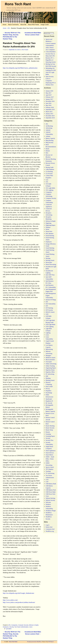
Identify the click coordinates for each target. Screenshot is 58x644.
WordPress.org (50, 533)
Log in (47, 527)
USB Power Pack (50, 496)
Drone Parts (49, 234)
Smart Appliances (51, 453)
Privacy (48, 391)
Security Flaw (50, 442)
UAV (47, 484)
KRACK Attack (50, 314)
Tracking (48, 473)
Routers (48, 434)
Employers (6, 627)
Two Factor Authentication (21, 627)
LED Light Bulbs (50, 327)
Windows (48, 506)
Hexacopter (49, 264)
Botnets (48, 153)
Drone (47, 231)
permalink (9, 629)
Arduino (48, 138)
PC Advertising (50, 376)
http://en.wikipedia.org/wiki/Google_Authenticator (19, 593)
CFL (47, 184)
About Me (23, 25)
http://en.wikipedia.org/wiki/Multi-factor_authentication (20, 68)
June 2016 (48, 105)
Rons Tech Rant (18, 4)
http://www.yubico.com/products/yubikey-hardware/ (19, 602)
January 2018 (49, 93)
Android (48, 132)
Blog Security (49, 145)
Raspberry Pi (49, 403)
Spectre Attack (50, 469)
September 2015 (50, 112)
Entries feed (49, 529)
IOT (47, 308)
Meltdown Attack (50, 360)
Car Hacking (49, 174)
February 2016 (50, 109)
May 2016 (48, 107)
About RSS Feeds (33, 25)
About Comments (13, 25)
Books (47, 151)
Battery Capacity (50, 140)
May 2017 (48, 95)
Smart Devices (50, 455)
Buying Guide (50, 169)
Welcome (48, 504)
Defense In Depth (34, 625)
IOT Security (49, 312)
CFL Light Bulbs (50, 190)
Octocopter (49, 364)
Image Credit (45, 25)
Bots (47, 155)
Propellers (48, 393)
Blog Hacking (50, 142)
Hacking (48, 260)
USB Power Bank (51, 494)
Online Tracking (50, 368)
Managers (48, 358)
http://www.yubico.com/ (10, 600)
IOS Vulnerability (51, 306)
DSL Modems (50, 236)
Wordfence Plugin (51, 513)
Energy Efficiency (51, 246)
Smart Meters (49, 457)
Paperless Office (50, 374)
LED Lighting (50, 329)
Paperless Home (50, 372)
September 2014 (50, 120)
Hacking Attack (50, 262)
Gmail (47, 248)
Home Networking (51, 267)
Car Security (49, 176)
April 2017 (49, 97)
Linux (47, 337)
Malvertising (49, 351)
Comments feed (50, 531)
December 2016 (50, 103)
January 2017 (49, 101)
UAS (47, 482)
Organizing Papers (51, 370)
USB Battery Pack (51, 492)
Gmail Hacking (50, 250)
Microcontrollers (50, 362)
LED (47, 316)
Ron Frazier (25, 50)
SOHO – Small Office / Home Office (50, 461)
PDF (47, 378)
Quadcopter (49, 401)
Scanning (48, 436)
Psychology (49, 395)
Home (4, 25)
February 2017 (50, 99)
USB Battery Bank (51, 486)
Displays (48, 229)
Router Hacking (50, 428)
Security (12, 627)
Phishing (48, 380)
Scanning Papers (50, 438)
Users (31, 627)
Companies (14, 625)
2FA (9, 28)
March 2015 (49, 114)
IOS (47, 304)
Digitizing (48, 225)
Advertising (49, 130)
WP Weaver (51, 642)
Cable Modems (50, 171)
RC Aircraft (49, 405)
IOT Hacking (49, 310)
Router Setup (49, 432)
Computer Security (23, 625)
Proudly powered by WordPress (34, 642)
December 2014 (50, 118)
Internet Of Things (51, 302)
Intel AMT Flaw (50, 277)
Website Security (50, 502)
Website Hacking (50, 500)
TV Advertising (50, 475)
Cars (47, 182)
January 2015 (49, 116)
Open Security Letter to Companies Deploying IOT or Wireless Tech (51, 83)
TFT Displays (49, 471)
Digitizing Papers (50, 227)
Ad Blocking (49, 128)
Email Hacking (50, 238)
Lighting (48, 335)
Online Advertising (51, 366)
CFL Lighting (49, 192)
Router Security (50, 430)
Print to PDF (49, 389)
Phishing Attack (50, 382)
